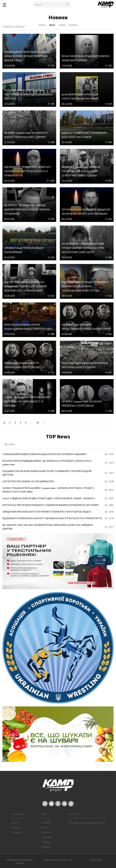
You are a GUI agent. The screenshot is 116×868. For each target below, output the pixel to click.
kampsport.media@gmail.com (89, 823)
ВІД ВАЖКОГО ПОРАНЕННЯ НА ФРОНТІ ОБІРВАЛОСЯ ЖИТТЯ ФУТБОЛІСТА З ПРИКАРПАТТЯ (28, 171)
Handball (46, 842)
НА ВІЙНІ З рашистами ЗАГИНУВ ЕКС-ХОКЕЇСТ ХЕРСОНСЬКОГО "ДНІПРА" (27, 135)
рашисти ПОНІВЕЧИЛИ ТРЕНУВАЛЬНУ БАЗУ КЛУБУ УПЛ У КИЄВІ (84, 135)
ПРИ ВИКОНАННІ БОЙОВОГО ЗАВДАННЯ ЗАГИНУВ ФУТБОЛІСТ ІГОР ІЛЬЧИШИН (86, 212)
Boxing (45, 827)
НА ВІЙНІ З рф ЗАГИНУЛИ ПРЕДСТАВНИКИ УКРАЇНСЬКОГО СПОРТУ (86, 327)
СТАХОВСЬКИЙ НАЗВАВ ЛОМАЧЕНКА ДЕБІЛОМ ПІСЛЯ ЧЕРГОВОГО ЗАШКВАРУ (44, 454)
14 (38, 423)
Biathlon (46, 832)
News (52, 25)
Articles (73, 25)
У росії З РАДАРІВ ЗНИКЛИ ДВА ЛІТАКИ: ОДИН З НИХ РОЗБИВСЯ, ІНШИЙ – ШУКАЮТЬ (49, 498)
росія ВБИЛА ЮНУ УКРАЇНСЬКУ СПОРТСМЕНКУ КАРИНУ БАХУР (80, 96)
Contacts (16, 832)
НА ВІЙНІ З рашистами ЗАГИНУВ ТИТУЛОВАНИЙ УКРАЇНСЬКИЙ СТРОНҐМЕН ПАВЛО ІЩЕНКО (81, 171)
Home (42, 25)
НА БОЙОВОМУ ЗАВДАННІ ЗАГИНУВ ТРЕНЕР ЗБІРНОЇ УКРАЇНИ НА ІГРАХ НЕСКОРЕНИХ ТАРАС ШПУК (83, 248)
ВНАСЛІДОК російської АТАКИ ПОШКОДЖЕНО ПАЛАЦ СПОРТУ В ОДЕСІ (28, 327)
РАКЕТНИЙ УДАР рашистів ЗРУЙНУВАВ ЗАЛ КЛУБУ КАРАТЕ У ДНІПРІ (85, 365)
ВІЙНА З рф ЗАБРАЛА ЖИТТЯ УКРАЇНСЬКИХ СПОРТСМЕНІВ (22, 365)
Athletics (46, 847)
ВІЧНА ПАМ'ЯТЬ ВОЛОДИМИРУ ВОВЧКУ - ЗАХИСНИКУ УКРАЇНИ (86, 58)
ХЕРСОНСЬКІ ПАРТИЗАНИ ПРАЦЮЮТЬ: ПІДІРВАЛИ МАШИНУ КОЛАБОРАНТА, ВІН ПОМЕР (51, 505)
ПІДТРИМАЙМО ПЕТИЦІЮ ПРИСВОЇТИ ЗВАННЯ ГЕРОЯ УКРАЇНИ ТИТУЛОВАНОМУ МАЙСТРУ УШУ (85, 286)
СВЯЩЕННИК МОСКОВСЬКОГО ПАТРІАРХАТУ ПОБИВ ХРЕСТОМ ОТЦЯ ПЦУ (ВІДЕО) (47, 512)
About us (16, 827)
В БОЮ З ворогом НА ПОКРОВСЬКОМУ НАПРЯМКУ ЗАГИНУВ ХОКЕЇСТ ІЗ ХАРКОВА (27, 401)
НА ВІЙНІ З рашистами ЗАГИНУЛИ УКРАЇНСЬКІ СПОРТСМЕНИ (82, 404)
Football (46, 823)
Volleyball (47, 837)
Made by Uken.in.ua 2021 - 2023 (58, 860)
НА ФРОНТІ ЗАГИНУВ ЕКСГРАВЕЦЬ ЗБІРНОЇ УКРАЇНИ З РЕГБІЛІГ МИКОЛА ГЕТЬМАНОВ (27, 209)
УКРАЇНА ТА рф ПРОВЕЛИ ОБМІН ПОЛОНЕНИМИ (24, 250)
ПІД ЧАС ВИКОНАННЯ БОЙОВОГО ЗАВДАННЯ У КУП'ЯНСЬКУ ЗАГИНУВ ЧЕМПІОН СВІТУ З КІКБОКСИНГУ (26, 286)
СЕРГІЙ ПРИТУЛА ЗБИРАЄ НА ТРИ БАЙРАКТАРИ (28, 481)
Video (62, 25)
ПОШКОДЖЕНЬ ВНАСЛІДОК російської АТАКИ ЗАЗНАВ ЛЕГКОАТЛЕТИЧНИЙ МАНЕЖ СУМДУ (27, 56)
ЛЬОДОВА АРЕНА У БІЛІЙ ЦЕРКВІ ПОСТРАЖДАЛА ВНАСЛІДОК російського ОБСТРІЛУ (28, 94)
